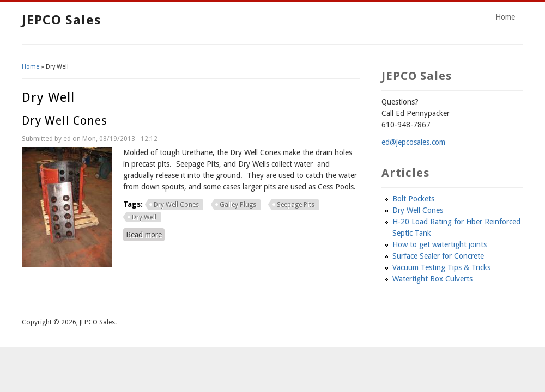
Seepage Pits (296, 205)
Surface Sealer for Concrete (438, 256)
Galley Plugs (238, 205)
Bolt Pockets (413, 199)
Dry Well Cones (65, 121)
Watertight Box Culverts (432, 279)
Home (505, 17)
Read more (145, 234)
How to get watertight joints (440, 244)
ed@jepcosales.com (413, 142)
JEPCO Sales (61, 20)
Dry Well (144, 217)
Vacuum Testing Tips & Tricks (441, 267)
